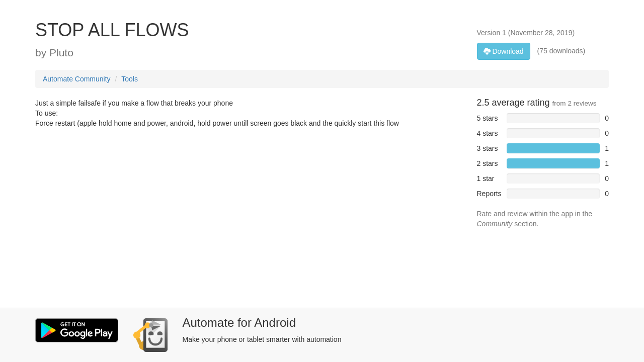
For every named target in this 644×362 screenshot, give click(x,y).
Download (504, 51)
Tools (130, 79)
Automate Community (77, 79)
